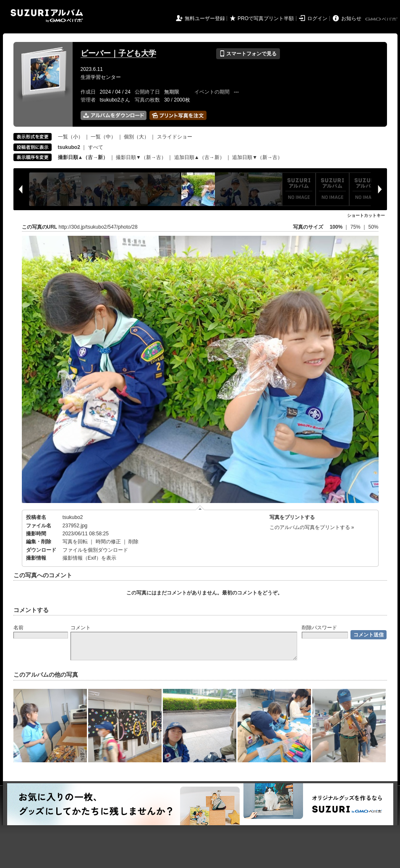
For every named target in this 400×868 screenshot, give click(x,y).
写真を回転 (75, 542)
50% (373, 227)
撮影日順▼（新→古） (141, 157)
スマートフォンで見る (248, 54)
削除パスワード (319, 628)
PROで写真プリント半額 (266, 18)
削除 (133, 542)
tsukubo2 (73, 517)
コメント (81, 628)
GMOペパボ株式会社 (382, 19)
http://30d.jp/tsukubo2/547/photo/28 (98, 227)
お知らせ (351, 18)
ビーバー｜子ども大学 (118, 53)
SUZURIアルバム (47, 16)
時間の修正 (108, 542)
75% (356, 227)
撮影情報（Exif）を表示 (89, 558)
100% (336, 227)
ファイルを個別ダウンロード (95, 550)
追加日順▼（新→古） (257, 157)
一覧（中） (103, 137)
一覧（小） (71, 137)
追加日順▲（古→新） (199, 157)
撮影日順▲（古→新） (83, 157)
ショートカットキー (366, 215)
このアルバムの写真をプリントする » (312, 527)
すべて (96, 147)
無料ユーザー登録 (205, 18)
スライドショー (175, 137)
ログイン (317, 18)
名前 (18, 628)
